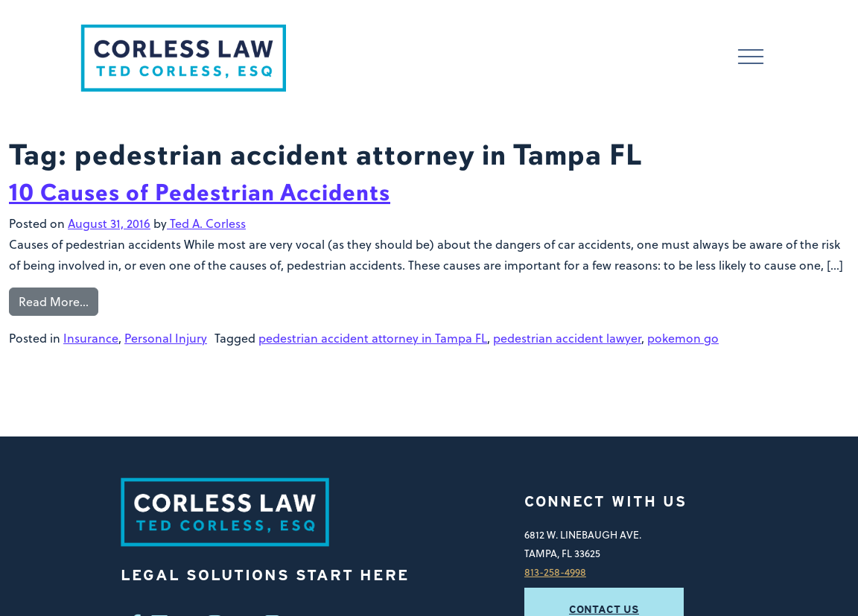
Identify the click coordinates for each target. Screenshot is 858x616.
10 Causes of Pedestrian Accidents (200, 193)
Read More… (54, 302)
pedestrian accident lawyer (567, 338)
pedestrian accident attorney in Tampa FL (373, 338)
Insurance (91, 338)
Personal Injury (166, 338)
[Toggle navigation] (751, 58)
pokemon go (683, 338)
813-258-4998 (555, 572)
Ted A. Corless (206, 223)
